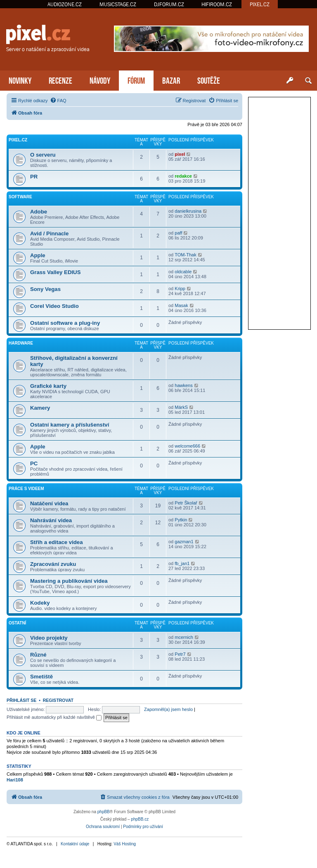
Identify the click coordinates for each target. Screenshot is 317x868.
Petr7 (180, 654)
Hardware (21, 343)
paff (178, 233)
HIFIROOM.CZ (217, 4)
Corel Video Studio (54, 306)
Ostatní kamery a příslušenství (70, 425)
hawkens (183, 385)
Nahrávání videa (51, 520)
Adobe (39, 212)
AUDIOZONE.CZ (65, 4)
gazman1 (184, 542)
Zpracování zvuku (53, 564)
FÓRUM (136, 80)
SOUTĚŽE (209, 80)
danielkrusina (188, 211)
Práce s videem (26, 489)
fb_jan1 (182, 563)
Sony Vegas (45, 289)
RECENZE (60, 80)
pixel (180, 154)
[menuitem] (58, 101)
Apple (38, 255)
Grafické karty (48, 386)
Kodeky (40, 603)
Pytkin (181, 520)
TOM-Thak (185, 255)
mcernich (184, 637)
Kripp (180, 289)
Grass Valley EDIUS (55, 272)
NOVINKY (20, 80)
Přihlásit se (21, 700)
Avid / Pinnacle (49, 233)
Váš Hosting (125, 844)
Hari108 (15, 780)
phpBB (104, 812)
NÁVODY (100, 80)
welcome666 (187, 446)
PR (34, 177)
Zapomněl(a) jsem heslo (168, 709)
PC (34, 463)
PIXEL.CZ (260, 4)
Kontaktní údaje (75, 844)
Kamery (40, 408)
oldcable (183, 272)
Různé (38, 655)
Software (20, 197)
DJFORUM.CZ (169, 4)
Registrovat (58, 700)
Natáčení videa (49, 503)
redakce (183, 176)
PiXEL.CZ (18, 140)
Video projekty (49, 638)
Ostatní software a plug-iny (65, 323)
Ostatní (17, 623)
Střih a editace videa (57, 542)
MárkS (181, 407)
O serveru (43, 155)
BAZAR (171, 80)
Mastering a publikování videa (69, 581)
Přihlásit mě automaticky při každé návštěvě (54, 717)
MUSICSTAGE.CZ (118, 4)
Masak (181, 305)
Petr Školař (186, 503)
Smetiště (41, 677)
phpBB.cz (140, 819)
